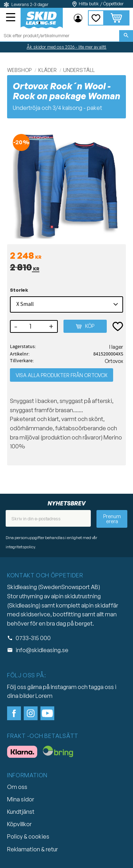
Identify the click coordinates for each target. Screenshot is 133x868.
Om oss (17, 787)
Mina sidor (21, 799)
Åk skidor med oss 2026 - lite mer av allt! (66, 47)
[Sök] (126, 36)
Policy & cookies (28, 836)
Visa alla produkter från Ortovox (62, 375)
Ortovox (114, 361)
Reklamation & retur (32, 849)
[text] (66, 256)
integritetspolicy (20, 547)
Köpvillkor (19, 824)
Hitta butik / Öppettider (101, 4)
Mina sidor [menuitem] (78, 18)
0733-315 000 (33, 638)
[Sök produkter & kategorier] (60, 36)
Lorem (44, 696)
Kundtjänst (21, 812)
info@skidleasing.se (42, 650)
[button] (11, 18)
